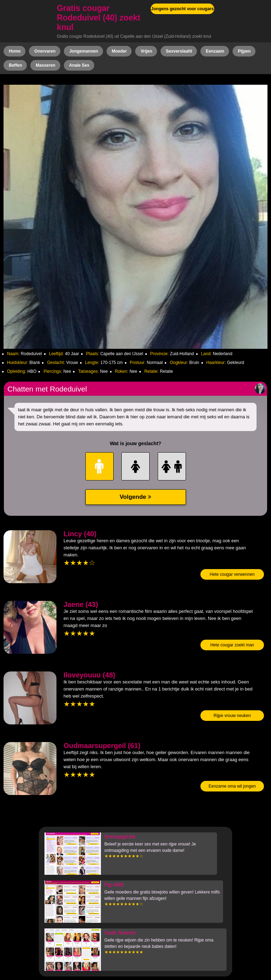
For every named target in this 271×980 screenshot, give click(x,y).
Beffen (15, 65)
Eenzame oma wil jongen (232, 786)
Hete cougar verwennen (232, 574)
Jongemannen (83, 51)
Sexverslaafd (179, 51)
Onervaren (45, 51)
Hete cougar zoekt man (232, 645)
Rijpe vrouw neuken (232, 716)
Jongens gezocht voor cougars (182, 9)
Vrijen (146, 51)
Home (15, 51)
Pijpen (244, 51)
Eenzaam (215, 51)
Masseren (45, 65)
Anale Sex (79, 65)
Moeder (119, 51)
